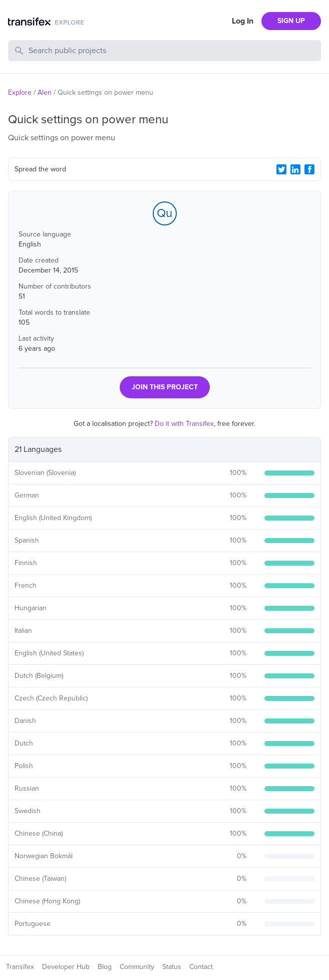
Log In (243, 21)
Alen (45, 92)
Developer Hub (66, 967)
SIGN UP (291, 21)
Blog (105, 967)
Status (172, 967)
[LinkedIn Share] (295, 169)
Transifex (20, 967)
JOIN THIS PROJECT (165, 387)
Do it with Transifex (184, 424)
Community (137, 967)
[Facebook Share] (309, 169)
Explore (20, 92)
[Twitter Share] (281, 169)
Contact (201, 967)
